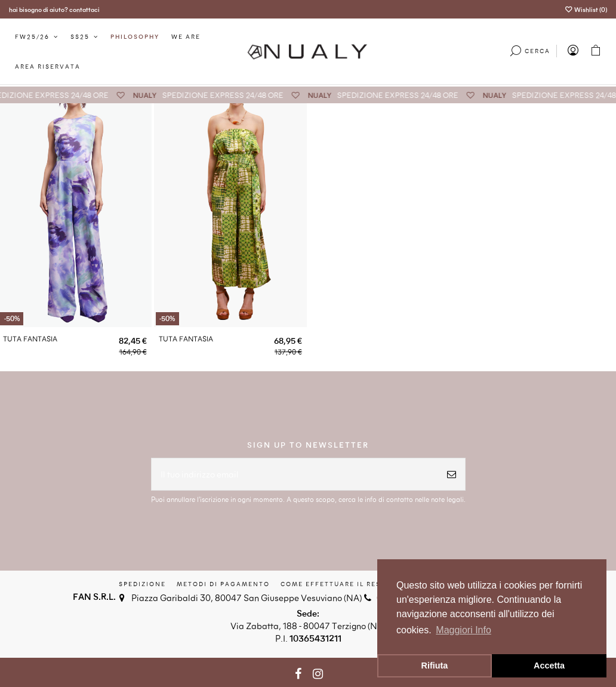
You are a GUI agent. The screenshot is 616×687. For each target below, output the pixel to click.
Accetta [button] (549, 666)
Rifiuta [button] (435, 666)
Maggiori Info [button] (463, 630)
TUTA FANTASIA (30, 338)
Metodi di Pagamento (223, 584)
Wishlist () (586, 9)
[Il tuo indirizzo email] (295, 474)
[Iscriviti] (452, 474)
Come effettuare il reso (334, 584)
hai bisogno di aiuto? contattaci (54, 9)
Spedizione (142, 584)
